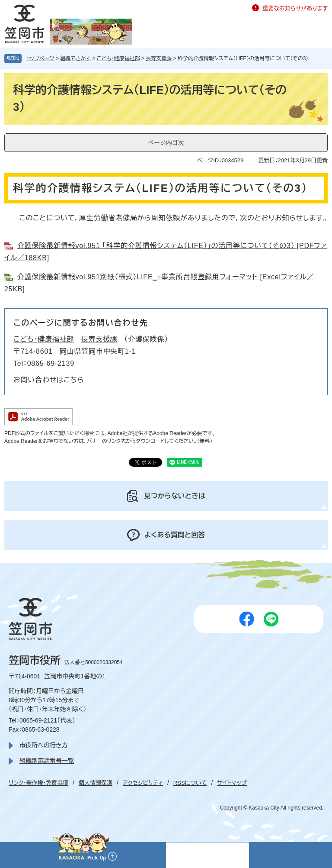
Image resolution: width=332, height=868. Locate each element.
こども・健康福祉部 (118, 58)
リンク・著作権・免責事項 (38, 783)
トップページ (40, 58)
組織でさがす (75, 58)
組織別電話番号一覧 (47, 761)
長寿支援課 (159, 58)
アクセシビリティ (143, 783)
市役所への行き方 (43, 745)
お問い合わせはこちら (49, 380)
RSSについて (190, 783)
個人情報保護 (96, 783)
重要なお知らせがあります (295, 8)
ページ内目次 (166, 142)
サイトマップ (232, 783)
